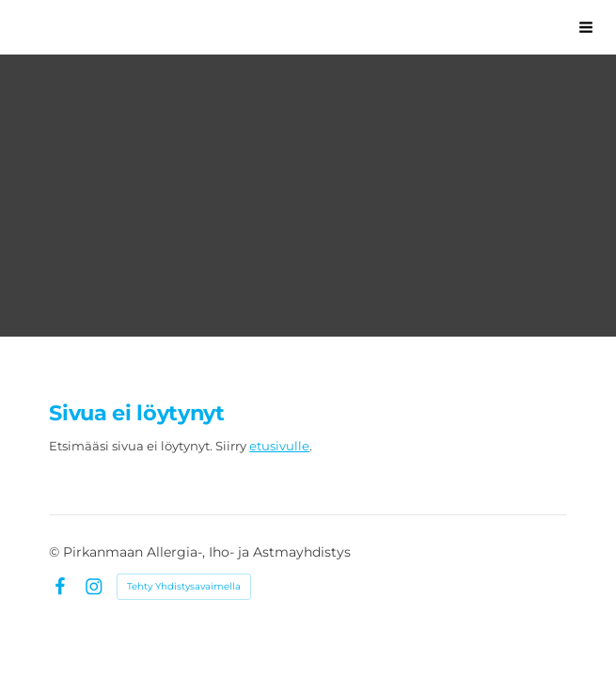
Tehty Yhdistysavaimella (184, 586)
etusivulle (279, 446)
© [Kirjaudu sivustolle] (56, 552)
